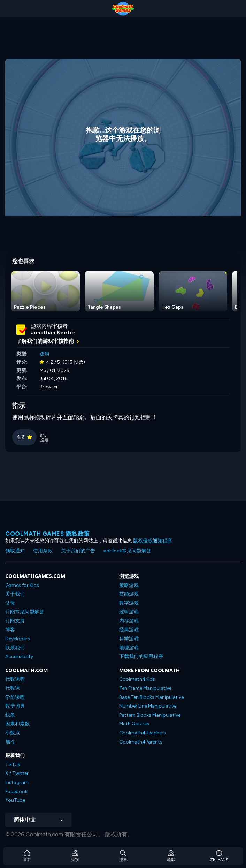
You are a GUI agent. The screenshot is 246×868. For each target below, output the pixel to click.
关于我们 (15, 594)
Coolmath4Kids (137, 679)
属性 (10, 742)
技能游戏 (129, 594)
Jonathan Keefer (53, 333)
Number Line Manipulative (148, 706)
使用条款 (43, 551)
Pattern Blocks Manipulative (150, 715)
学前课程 (15, 697)
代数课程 (15, 679)
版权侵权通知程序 (153, 541)
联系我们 (15, 648)
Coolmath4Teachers (143, 733)
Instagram (17, 782)
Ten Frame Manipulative (145, 688)
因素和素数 (17, 724)
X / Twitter (17, 773)
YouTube (15, 800)
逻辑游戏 (129, 612)
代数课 (13, 688)
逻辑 (45, 354)
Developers (18, 639)
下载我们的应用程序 (141, 656)
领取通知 (15, 551)
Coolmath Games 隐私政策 (48, 534)
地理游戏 (129, 648)
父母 (10, 603)
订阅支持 (15, 621)
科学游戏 (129, 639)
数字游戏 (129, 603)
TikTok (13, 765)
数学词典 (15, 706)
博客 (10, 630)
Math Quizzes (134, 724)
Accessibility (19, 656)
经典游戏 (129, 630)
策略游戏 (129, 585)
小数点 (13, 733)
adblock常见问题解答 (127, 551)
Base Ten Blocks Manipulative (151, 697)
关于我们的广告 (78, 551)
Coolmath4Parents (141, 742)
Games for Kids (22, 585)
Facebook (16, 791)
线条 (10, 715)
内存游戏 (129, 621)
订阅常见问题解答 (25, 612)
